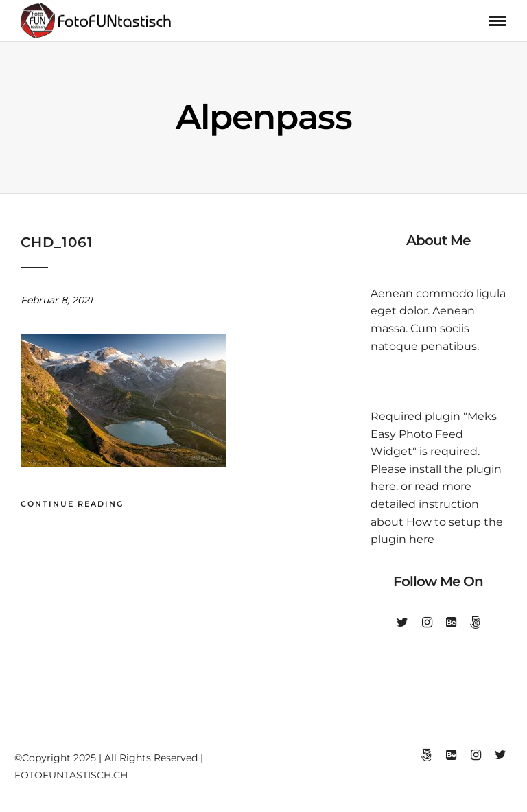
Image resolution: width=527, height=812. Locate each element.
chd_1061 (57, 242)
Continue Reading (72, 504)
